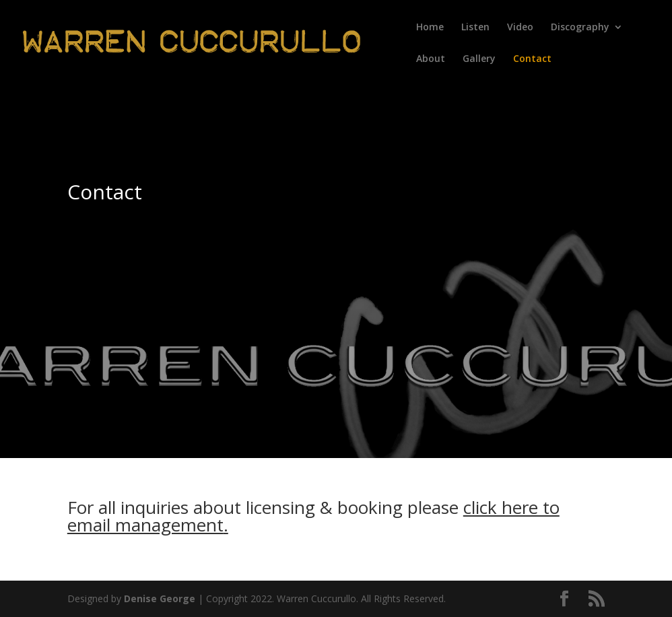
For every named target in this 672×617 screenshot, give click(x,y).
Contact (532, 59)
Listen (475, 28)
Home (430, 28)
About (431, 59)
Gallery (479, 59)
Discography (580, 28)
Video (520, 28)
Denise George (160, 598)
